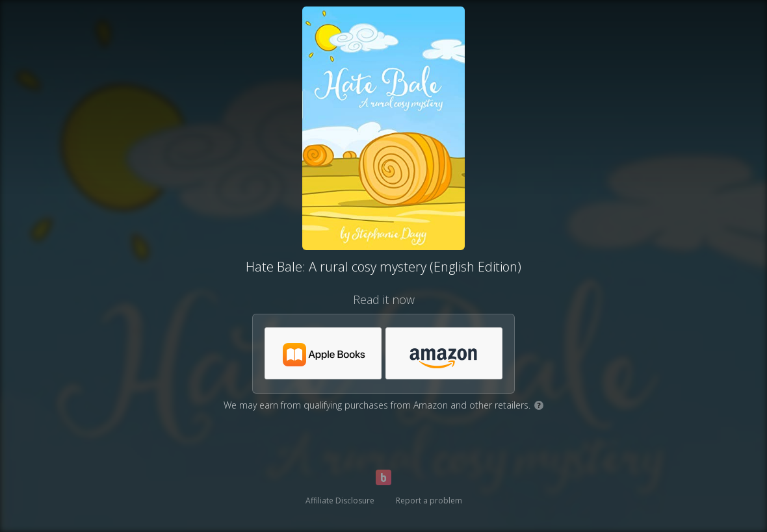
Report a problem (429, 500)
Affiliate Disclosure (340, 500)
